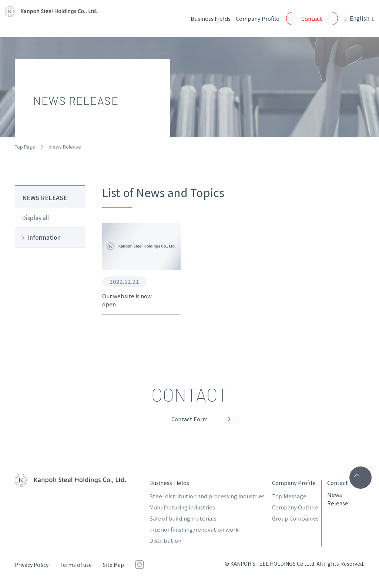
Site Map (113, 566)
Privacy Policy (32, 566)
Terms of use (76, 566)
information (44, 237)
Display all (36, 218)
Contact (298, 18)
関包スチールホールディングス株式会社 (70, 482)
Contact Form (190, 419)
